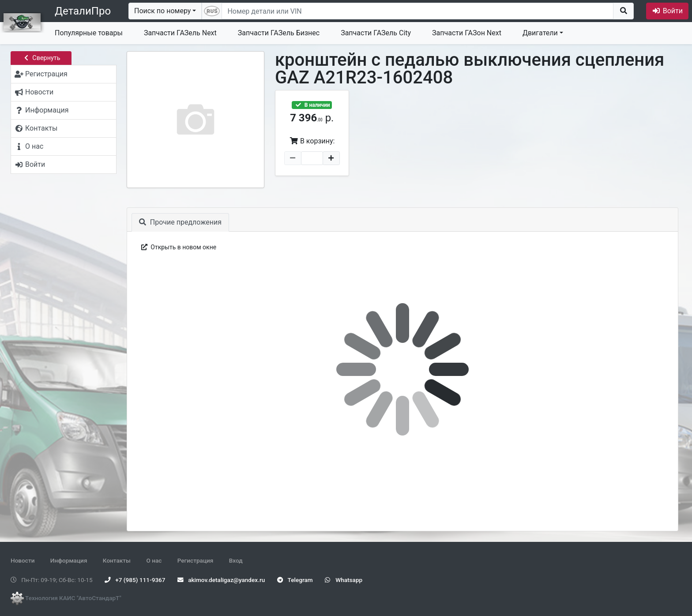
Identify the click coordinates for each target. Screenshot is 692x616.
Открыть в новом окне (178, 247)
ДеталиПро (83, 11)
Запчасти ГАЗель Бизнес (279, 33)
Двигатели (540, 33)
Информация (69, 560)
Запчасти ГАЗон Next (467, 33)
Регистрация (196, 560)
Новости (23, 560)
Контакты (117, 560)
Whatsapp (344, 580)
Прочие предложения (180, 222)
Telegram (295, 580)
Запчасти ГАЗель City (376, 33)
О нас (154, 560)
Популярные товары (89, 33)
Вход (236, 560)
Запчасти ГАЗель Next (180, 33)
